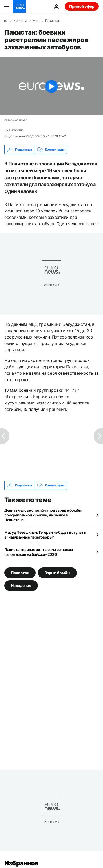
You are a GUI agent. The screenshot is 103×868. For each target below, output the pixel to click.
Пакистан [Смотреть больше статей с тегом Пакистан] (20, 573)
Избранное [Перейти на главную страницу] (21, 863)
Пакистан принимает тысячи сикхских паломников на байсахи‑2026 (39, 552)
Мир (36, 21)
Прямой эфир (82, 6)
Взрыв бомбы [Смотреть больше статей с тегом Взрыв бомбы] (57, 573)
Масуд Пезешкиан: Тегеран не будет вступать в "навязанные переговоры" (45, 535)
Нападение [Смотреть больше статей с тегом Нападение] (21, 585)
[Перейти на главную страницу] (19, 6)
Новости (20, 21)
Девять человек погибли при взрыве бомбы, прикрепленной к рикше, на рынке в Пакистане (43, 515)
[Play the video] (51, 86)
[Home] (6, 20)
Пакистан (53, 21)
